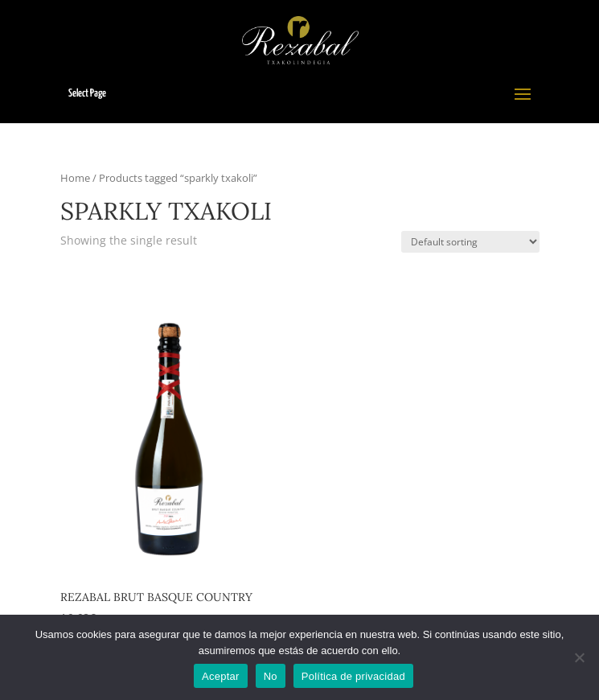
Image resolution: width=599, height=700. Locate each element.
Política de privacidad (353, 676)
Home (75, 178)
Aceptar (221, 676)
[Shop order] (470, 242)
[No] (579, 657)
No (271, 676)
